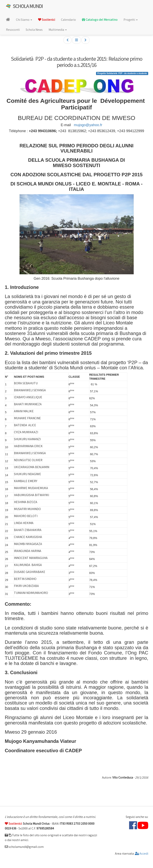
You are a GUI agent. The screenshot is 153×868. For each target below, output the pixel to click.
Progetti (131, 20)
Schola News (34, 30)
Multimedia (58, 30)
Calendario (68, 20)
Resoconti (13, 30)
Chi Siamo (24, 20)
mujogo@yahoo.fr (88, 125)
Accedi (142, 854)
